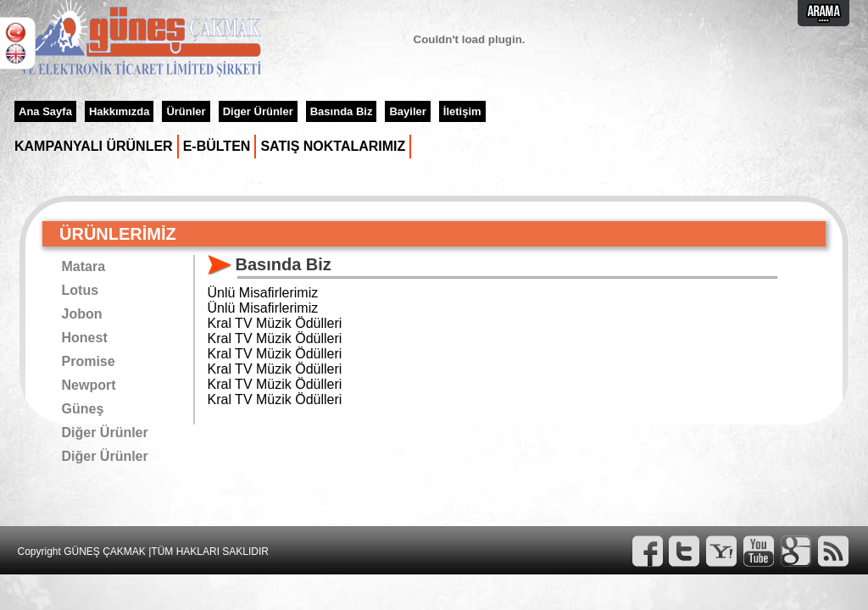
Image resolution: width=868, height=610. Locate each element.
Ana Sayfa (45, 111)
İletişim (462, 111)
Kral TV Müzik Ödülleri (275, 323)
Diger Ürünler (258, 111)
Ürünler (186, 111)
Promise (89, 361)
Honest (85, 338)
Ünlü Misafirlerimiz (263, 293)
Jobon (82, 314)
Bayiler (407, 111)
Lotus (81, 290)
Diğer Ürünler (105, 433)
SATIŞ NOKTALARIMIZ (333, 146)
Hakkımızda (120, 111)
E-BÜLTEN (217, 146)
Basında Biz (342, 111)
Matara (84, 266)
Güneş (83, 409)
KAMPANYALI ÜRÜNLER (94, 146)
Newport (89, 385)
